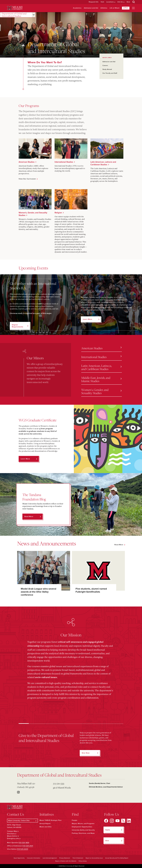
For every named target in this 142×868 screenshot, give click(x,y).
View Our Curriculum (27, 179)
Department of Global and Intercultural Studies (14, 15)
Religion (58, 213)
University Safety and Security (83, 830)
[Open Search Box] (134, 2)
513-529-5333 (59, 783)
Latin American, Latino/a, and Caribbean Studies (101, 367)
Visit (102, 2)
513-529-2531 (28, 846)
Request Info (94, 2)
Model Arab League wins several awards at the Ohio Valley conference (38, 592)
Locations (110, 2)
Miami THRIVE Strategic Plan (51, 820)
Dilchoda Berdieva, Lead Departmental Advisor (106, 787)
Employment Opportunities (82, 827)
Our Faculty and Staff (110, 73)
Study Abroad (107, 69)
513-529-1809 (24, 843)
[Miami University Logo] (15, 8)
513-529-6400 (23, 849)
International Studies (64, 162)
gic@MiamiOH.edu (62, 788)
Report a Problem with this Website (66, 861)
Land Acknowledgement (50, 858)
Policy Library (83, 861)
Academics (77, 8)
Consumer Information (34, 858)
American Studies (27, 162)
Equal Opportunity (19, 858)
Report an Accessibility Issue (94, 858)
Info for (120, 2)
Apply (126, 8)
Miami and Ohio (46, 827)
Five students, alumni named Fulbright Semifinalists (91, 590)
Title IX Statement (78, 858)
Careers (105, 65)
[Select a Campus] (22, 821)
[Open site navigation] (133, 8)
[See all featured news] (120, 545)
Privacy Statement (65, 858)
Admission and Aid (91, 8)
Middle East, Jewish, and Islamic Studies (101, 379)
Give (128, 2)
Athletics (104, 8)
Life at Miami (115, 8)
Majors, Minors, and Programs (83, 824)
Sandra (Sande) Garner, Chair (100, 783)
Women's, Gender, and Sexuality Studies (33, 214)
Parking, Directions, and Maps (83, 833)
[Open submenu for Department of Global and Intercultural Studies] (34, 15)
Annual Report (45, 824)
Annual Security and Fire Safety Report (117, 858)
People (74, 820)
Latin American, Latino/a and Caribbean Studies (103, 163)
